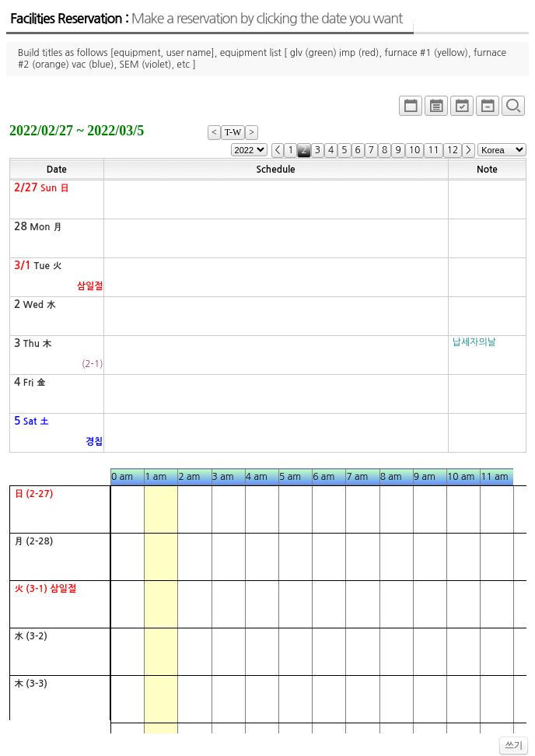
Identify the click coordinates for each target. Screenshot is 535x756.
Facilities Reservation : (206, 19)
